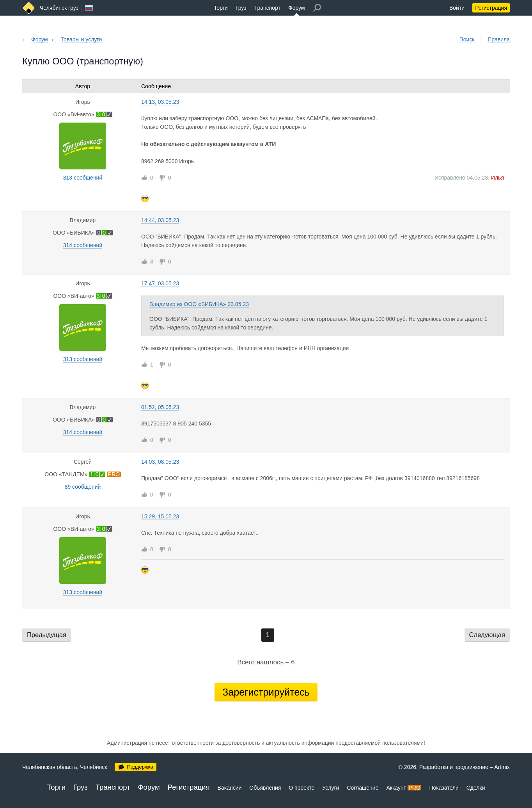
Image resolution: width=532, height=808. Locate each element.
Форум (297, 8)
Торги (221, 8)
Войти (457, 8)
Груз (241, 8)
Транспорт (267, 8)
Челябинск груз (59, 8)
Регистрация (491, 8)
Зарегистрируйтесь (266, 692)
